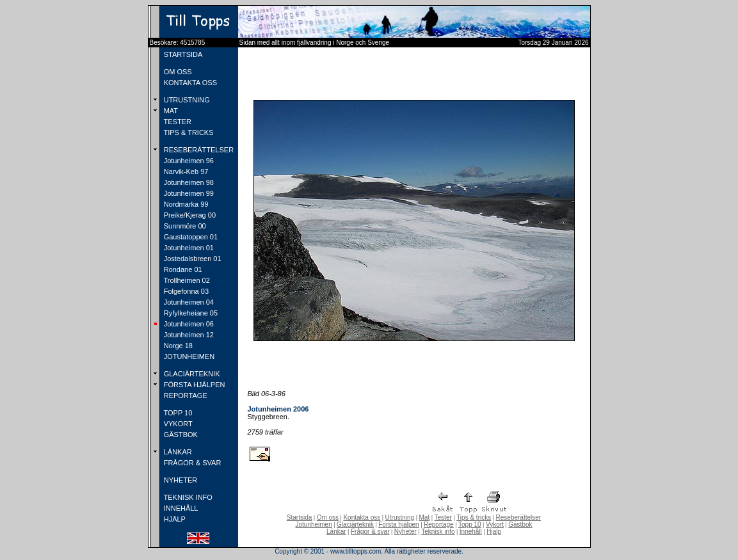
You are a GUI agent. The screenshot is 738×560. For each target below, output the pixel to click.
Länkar (336, 532)
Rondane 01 (182, 269)
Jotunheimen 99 (188, 193)
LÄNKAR (177, 452)
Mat (425, 517)
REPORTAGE (185, 396)
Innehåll (471, 532)
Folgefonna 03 (185, 291)
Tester (443, 517)
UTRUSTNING (186, 100)
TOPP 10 (177, 413)
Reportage (439, 524)
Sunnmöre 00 (184, 226)
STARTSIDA (182, 54)
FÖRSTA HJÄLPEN (194, 385)
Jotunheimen (313, 524)
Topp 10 (470, 524)
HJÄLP (174, 519)
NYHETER (180, 480)
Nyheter (405, 532)
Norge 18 (177, 346)
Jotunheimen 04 (188, 302)
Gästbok (520, 524)
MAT (170, 111)
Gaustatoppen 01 (190, 237)
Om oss (328, 517)
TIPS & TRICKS (188, 132)
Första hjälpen (398, 524)
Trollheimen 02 (186, 280)
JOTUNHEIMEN (189, 356)
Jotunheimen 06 (188, 324)
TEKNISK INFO (187, 497)
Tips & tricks (474, 517)
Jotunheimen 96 (188, 161)
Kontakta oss (362, 517)
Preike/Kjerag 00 (189, 215)
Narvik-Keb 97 (185, 172)
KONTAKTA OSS (189, 83)
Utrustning (400, 517)
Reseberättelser (519, 517)
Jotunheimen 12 (188, 335)
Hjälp (494, 532)
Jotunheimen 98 (188, 182)
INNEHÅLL (180, 508)
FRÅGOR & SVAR (192, 463)
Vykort (495, 524)
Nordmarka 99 (185, 204)
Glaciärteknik (355, 524)
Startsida (299, 517)
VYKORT (177, 424)
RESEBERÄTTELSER (198, 150)
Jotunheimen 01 (188, 248)
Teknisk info (438, 532)
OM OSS (177, 72)
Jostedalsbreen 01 (192, 259)
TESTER (177, 122)
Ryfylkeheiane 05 (190, 313)
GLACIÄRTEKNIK (191, 374)
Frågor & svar (370, 532)
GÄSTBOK (180, 435)
